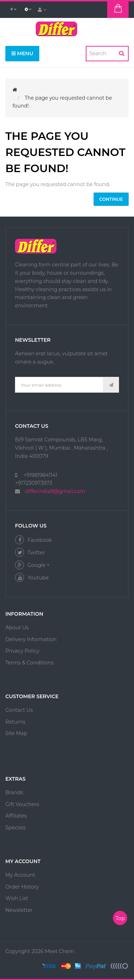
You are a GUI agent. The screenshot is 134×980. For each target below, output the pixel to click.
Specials (16, 828)
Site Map (16, 733)
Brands (14, 792)
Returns (15, 722)
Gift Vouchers (22, 804)
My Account (20, 875)
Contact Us (19, 710)
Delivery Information (31, 639)
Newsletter (19, 910)
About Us (17, 628)
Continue (111, 199)
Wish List (17, 898)
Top (120, 918)
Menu (22, 53)
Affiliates (16, 816)
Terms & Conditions (29, 663)
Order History (22, 887)
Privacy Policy (22, 651)
